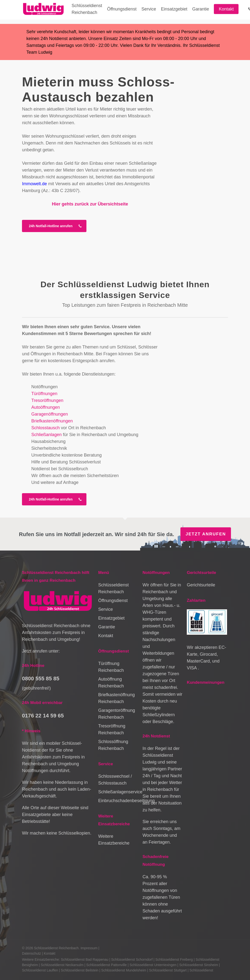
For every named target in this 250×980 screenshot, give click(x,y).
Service (105, 609)
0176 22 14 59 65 (43, 716)
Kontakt (106, 636)
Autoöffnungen (46, 407)
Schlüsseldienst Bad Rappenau (85, 960)
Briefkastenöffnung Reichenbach (116, 698)
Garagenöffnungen (50, 414)
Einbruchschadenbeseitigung (118, 801)
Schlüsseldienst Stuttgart (168, 970)
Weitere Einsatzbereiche (114, 840)
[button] (54, 226)
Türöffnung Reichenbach (111, 667)
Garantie (107, 627)
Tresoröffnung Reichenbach (112, 729)
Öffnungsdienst (113, 601)
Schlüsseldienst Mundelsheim (124, 970)
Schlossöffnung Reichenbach (113, 745)
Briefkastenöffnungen (52, 421)
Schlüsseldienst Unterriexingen (153, 965)
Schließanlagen (46, 435)
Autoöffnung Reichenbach (111, 683)
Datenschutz (31, 953)
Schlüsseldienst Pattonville (106, 965)
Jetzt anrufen (206, 534)
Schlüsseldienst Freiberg (174, 960)
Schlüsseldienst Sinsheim (199, 965)
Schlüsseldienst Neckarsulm (62, 965)
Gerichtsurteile (201, 585)
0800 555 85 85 (41, 679)
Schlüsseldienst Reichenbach (113, 588)
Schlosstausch (45, 428)
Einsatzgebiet (111, 618)
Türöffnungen (44, 394)
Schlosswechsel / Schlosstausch (115, 780)
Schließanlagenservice (118, 792)
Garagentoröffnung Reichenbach (117, 714)
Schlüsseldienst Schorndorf (132, 960)
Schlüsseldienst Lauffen (40, 970)
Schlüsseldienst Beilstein (80, 970)
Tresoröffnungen (47, 400)
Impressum (89, 948)
